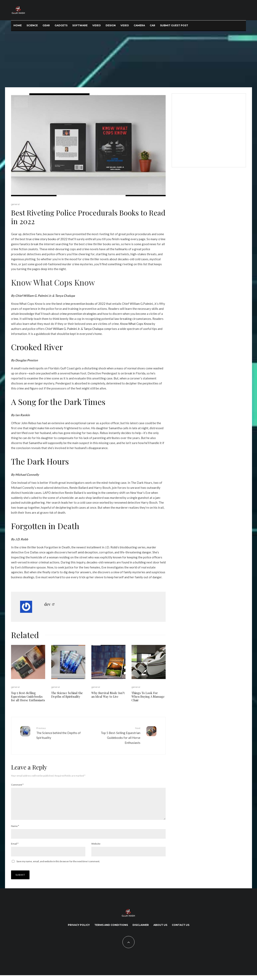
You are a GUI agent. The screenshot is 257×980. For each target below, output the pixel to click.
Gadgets (61, 25)
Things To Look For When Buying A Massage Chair (148, 696)
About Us (160, 930)
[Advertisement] (128, 59)
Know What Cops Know (53, 282)
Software (80, 25)
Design (111, 25)
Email (15, 848)
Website (96, 848)
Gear (46, 25)
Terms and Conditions (111, 930)
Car (152, 25)
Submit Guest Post (174, 25)
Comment (17, 785)
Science (32, 25)
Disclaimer (141, 930)
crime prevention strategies (78, 314)
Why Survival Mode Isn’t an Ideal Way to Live (108, 695)
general (15, 204)
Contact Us (181, 930)
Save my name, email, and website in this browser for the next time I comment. (58, 866)
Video (97, 25)
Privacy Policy (79, 930)
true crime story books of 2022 (47, 239)
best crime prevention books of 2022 (81, 304)
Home (18, 25)
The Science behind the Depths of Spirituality (67, 695)
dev (47, 604)
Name (15, 831)
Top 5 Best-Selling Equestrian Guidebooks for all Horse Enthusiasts (28, 696)
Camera (139, 25)
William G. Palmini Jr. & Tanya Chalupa (78, 329)
